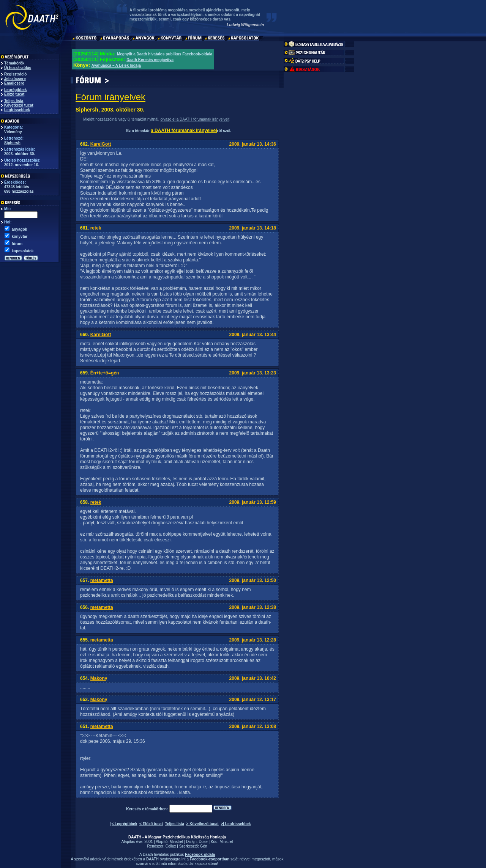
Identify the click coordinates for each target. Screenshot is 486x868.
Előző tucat (14, 94)
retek (96, 228)
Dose (203, 842)
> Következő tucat (203, 824)
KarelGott (101, 144)
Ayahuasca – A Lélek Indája (116, 65)
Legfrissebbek (17, 110)
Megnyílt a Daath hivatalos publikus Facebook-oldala (165, 54)
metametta (102, 580)
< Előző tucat (151, 824)
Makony (99, 678)
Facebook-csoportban (210, 859)
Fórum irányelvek (110, 97)
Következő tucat (19, 105)
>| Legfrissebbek (236, 824)
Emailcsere (14, 83)
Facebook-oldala (200, 855)
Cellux (171, 846)
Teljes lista (14, 101)
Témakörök (14, 63)
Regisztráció (15, 74)
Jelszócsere (15, 79)
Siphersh (12, 143)
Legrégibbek (15, 90)
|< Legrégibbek (124, 824)
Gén (204, 846)
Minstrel (176, 842)
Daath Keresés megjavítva (150, 60)
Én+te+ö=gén (105, 373)
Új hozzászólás (18, 68)
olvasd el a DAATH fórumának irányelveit (195, 119)
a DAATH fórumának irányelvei (184, 131)
